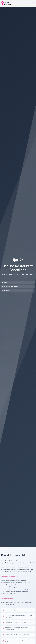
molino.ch (7, 291)
